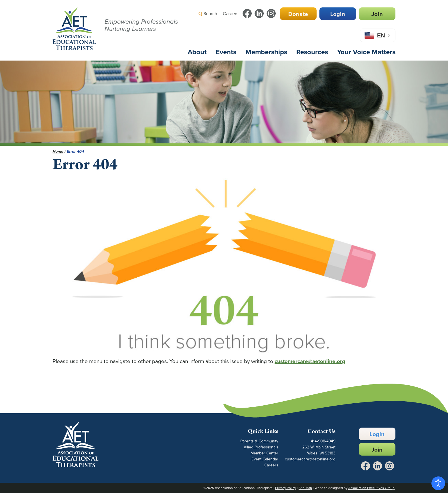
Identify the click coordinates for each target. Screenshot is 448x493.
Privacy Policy (286, 488)
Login (338, 14)
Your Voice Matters (366, 52)
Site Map (305, 488)
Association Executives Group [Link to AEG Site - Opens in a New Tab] (371, 488)
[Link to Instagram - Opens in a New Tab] (271, 13)
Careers (231, 14)
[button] (294, 27)
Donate (298, 14)
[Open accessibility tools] (438, 483)
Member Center (264, 453)
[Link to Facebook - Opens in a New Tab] (247, 13)
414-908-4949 (323, 441)
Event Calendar (265, 459)
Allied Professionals (261, 447)
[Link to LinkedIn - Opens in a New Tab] (259, 13)
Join (377, 14)
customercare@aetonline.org (310, 361)
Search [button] (208, 14)
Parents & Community (259, 441)
